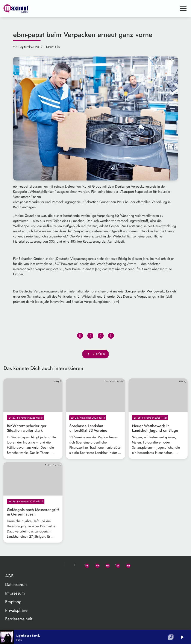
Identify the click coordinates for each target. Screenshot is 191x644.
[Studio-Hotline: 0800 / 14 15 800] (75, 565)
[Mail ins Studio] (65, 565)
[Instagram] (106, 565)
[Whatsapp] (85, 565)
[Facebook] (95, 565)
